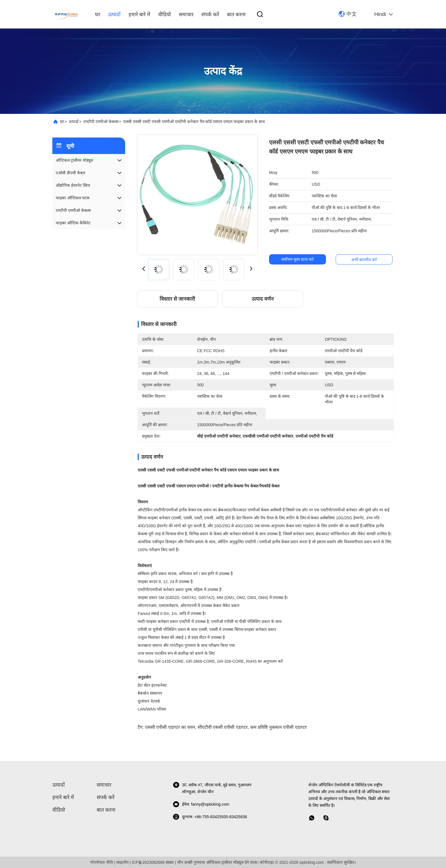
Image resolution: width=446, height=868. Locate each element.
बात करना (236, 15)
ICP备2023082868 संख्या (153, 862)
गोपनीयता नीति (102, 862)
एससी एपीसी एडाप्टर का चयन (170, 727)
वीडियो (165, 15)
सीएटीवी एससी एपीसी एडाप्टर (223, 727)
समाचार (186, 15)
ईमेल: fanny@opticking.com (201, 804)
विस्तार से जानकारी (177, 299)
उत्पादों (114, 15)
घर (98, 15)
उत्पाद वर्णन (263, 299)
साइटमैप (122, 862)
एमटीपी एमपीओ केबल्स (101, 122)
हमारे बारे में (139, 15)
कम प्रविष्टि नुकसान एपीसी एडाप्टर (279, 727)
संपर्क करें (210, 15)
